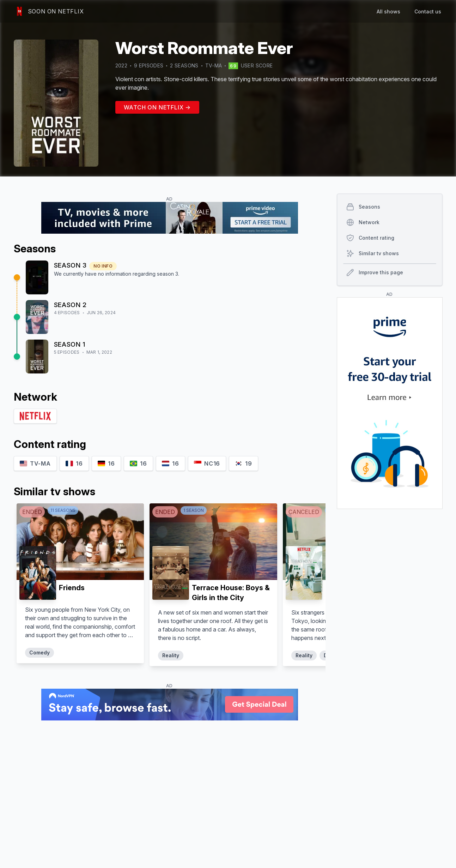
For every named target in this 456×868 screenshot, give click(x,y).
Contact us (428, 11)
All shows (388, 11)
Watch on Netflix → (157, 107)
